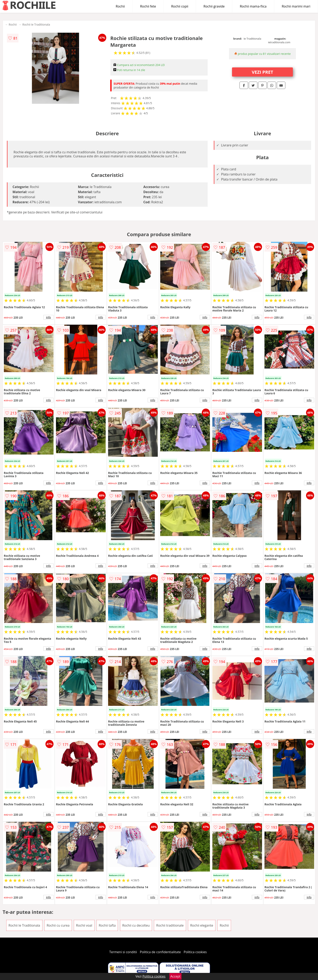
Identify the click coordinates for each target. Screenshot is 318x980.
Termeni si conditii (123, 952)
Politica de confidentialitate (160, 952)
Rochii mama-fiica (253, 6)
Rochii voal (84, 925)
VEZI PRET (262, 72)
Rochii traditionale (170, 925)
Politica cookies (195, 952)
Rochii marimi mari (296, 6)
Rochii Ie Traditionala (36, 24)
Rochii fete (148, 6)
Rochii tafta (107, 925)
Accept (175, 976)
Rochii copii (180, 6)
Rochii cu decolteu (136, 925)
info (48, 317)
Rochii (120, 6)
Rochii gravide (214, 6)
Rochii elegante (202, 925)
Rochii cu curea (58, 925)
